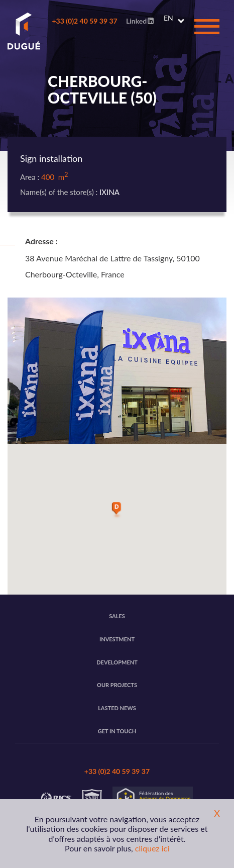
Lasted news (117, 708)
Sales (117, 616)
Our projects (117, 685)
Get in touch (117, 731)
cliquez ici (152, 848)
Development (117, 662)
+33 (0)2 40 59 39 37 (84, 21)
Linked (140, 21)
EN (168, 18)
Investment (117, 639)
